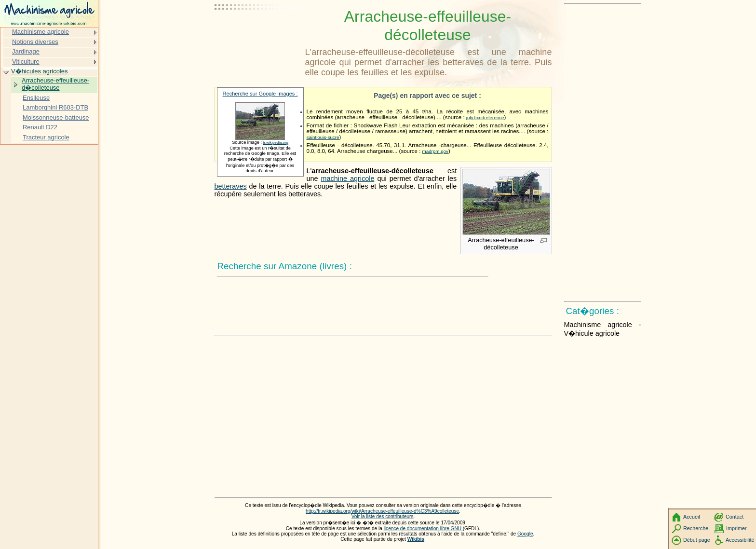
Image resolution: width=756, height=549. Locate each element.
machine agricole (348, 178)
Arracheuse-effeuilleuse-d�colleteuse (55, 84)
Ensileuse (36, 98)
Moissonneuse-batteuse (56, 117)
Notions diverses (35, 42)
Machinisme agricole (40, 32)
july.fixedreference (485, 117)
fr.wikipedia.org (276, 143)
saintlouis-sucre (323, 137)
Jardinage (26, 51)
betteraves (231, 186)
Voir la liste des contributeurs (383, 516)
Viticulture (26, 62)
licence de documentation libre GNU (423, 528)
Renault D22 (40, 127)
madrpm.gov (435, 151)
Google (525, 534)
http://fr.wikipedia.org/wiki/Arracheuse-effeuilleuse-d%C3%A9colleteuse (382, 511)
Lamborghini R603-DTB (55, 107)
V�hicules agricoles (39, 71)
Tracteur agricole (46, 137)
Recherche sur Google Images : (260, 94)
